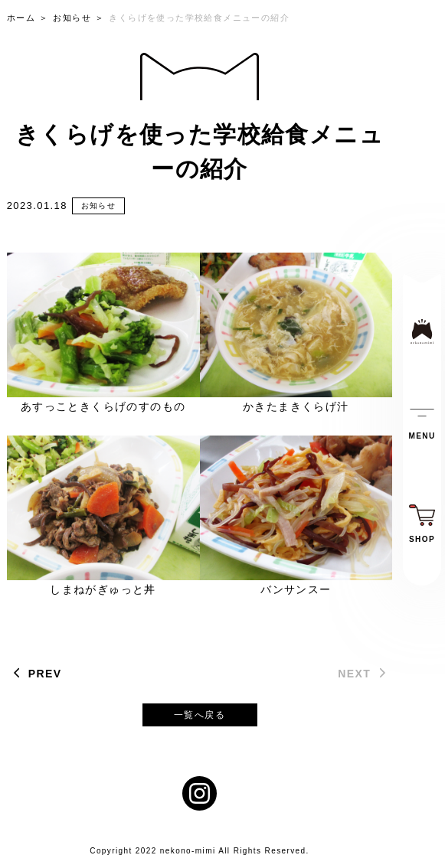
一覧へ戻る (200, 715)
